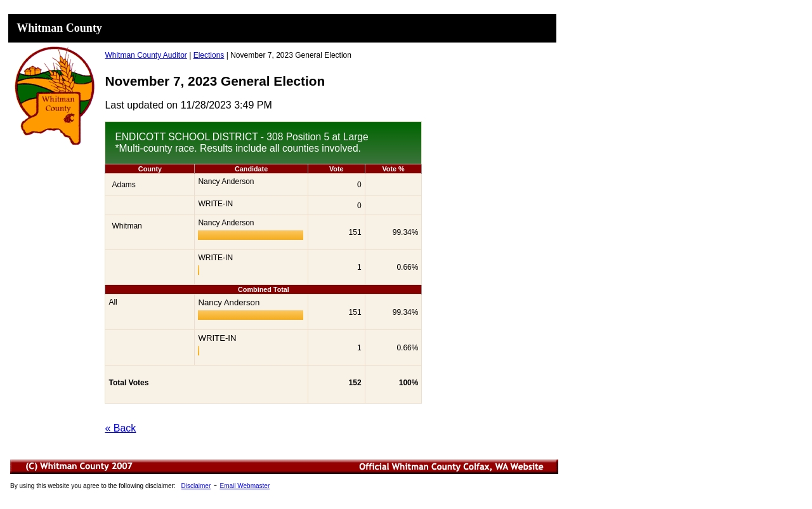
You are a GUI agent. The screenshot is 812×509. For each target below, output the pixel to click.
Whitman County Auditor (146, 55)
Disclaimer (196, 486)
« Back (120, 428)
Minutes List (285, 486)
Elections (209, 55)
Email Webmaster (245, 486)
